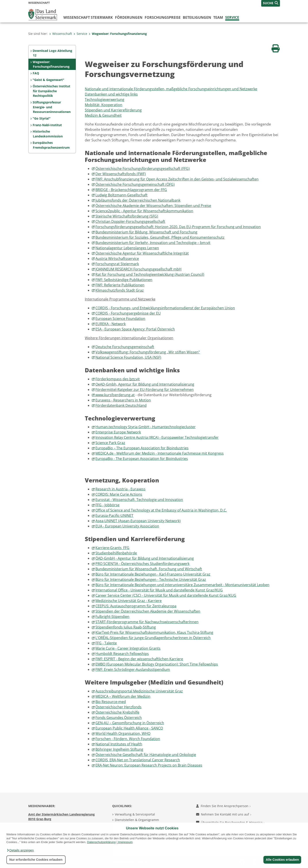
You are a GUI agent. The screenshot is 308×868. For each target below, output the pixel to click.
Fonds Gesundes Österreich (119, 718)
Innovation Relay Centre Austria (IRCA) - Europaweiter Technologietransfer (157, 437)
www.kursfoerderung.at (115, 395)
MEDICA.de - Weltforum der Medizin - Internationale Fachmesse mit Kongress (160, 453)
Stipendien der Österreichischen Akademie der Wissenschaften (148, 611)
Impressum (125, 842)
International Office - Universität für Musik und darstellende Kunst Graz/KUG (159, 590)
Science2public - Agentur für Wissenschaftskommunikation (144, 211)
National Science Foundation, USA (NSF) (128, 357)
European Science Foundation (120, 319)
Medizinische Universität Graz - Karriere (128, 601)
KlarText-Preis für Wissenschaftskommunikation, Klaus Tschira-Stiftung (154, 632)
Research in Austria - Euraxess (120, 489)
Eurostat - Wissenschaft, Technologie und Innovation (139, 500)
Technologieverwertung (105, 99)
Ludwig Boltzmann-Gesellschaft (121, 195)
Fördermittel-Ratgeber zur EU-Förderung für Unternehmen (145, 390)
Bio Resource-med (111, 702)
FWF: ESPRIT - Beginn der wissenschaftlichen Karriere (139, 659)
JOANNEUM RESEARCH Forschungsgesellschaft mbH (138, 269)
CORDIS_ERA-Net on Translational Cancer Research (138, 760)
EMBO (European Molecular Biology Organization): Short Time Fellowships (157, 664)
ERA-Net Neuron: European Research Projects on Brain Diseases (149, 765)
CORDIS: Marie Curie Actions (119, 494)
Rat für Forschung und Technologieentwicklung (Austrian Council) (150, 274)
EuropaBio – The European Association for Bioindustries (142, 448)
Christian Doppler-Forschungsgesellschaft (130, 221)
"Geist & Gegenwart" (48, 80)
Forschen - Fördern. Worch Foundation (128, 739)
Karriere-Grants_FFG (112, 548)
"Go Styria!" (42, 118)
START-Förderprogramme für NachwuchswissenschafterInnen (147, 622)
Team (218, 17)
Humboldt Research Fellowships (122, 654)
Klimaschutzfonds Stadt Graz (120, 290)
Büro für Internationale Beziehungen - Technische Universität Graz (151, 579)
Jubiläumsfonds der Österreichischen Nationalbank (138, 200)
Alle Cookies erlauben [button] (282, 860)
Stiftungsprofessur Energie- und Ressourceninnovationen (52, 107)
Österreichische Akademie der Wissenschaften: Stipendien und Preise (153, 206)
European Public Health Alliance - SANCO (129, 728)
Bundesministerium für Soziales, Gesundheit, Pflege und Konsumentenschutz (160, 237)
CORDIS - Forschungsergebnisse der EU (128, 313)
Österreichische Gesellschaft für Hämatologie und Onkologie (146, 755)
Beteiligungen (197, 17)
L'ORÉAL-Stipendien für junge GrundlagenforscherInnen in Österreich (153, 638)
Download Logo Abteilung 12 (52, 53)
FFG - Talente (106, 643)
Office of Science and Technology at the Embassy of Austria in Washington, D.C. (161, 510)
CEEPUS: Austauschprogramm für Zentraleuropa (136, 606)
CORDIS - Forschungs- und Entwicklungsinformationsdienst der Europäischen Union (165, 308)
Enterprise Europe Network (118, 432)
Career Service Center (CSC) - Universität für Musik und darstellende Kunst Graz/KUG (166, 595)
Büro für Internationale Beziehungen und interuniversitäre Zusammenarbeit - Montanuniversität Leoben (182, 585)
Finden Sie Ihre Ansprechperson (223, 806)
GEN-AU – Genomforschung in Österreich (130, 723)
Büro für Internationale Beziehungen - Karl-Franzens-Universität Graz (153, 574)
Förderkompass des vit (118, 379)
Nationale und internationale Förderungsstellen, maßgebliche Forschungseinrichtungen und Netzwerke (171, 89)
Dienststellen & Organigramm (137, 820)
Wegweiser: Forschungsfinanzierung (118, 34)
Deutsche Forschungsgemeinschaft (125, 347)
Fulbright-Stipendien (112, 617)
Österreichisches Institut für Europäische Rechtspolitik (51, 91)
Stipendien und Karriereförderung (113, 110)
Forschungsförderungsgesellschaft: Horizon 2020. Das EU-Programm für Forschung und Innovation (178, 227)
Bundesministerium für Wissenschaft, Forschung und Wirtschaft (149, 569)
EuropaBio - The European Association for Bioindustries (142, 459)
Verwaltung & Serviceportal (135, 814)
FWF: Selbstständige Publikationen (124, 280)
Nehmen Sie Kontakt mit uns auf (224, 814)
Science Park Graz (110, 443)
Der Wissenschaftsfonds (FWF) (121, 174)
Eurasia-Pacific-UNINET (114, 516)
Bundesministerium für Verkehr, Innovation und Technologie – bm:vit (153, 243)
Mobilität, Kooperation (104, 105)
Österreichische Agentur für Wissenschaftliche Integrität (142, 253)
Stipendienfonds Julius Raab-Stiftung (126, 627)
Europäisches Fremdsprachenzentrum (51, 145)
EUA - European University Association (127, 526)
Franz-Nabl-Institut (47, 125)
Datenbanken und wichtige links (111, 94)
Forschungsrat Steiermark (117, 264)
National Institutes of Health (119, 744)
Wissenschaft (61, 34)
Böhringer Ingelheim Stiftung (119, 749)
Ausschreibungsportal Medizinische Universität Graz (139, 691)
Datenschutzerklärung (101, 842)
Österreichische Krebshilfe (117, 712)
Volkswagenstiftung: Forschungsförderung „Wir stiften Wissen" (148, 352)
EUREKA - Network (111, 324)
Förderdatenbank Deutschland (121, 405)
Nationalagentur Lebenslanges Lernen (127, 248)
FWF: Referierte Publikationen (120, 285)
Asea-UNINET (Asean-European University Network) (138, 521)
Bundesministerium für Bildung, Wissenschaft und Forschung (146, 232)
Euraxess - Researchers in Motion (123, 400)
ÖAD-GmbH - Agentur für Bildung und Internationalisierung (145, 558)
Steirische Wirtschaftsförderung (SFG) (127, 216)
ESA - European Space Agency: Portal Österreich (135, 329)
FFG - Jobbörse (107, 505)
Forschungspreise (163, 17)
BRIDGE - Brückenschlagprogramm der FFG (131, 190)
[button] (20, 850)
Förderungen (129, 17)
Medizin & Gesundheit (103, 115)
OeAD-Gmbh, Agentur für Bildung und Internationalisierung (145, 384)
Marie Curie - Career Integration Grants (128, 648)
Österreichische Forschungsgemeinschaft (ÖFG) (135, 184)
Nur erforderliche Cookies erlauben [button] (36, 860)
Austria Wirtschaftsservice (117, 259)
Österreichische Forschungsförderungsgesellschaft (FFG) (143, 169)
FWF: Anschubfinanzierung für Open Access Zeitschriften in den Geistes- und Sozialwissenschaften (177, 179)
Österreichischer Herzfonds (118, 707)
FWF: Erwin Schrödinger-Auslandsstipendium (133, 669)
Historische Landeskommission (48, 134)
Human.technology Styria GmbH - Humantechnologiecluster (145, 427)
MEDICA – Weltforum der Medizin (123, 696)
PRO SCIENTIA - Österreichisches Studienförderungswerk (142, 564)
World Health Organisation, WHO (123, 733)
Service (232, 17)
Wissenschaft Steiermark (88, 17)
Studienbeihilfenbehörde (116, 553)
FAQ (36, 73)
